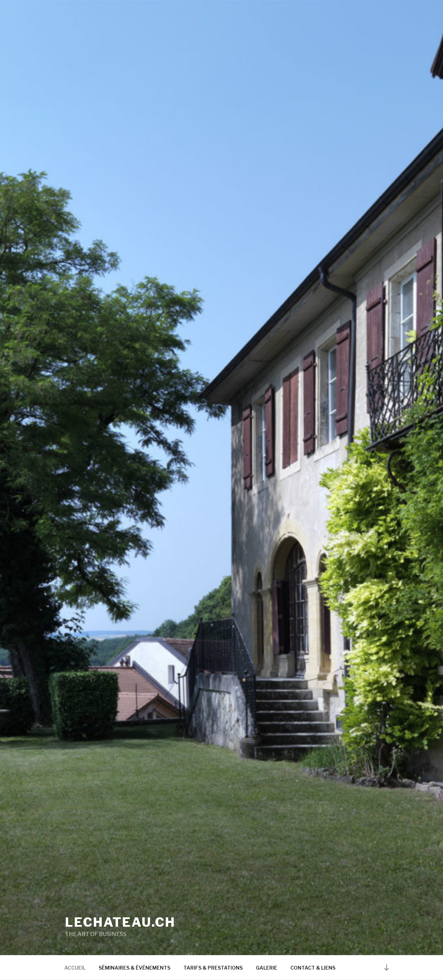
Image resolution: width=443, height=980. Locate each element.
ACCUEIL (75, 968)
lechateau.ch (120, 922)
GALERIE (266, 968)
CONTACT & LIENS (313, 968)
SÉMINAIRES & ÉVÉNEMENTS (134, 968)
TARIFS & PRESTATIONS (213, 968)
